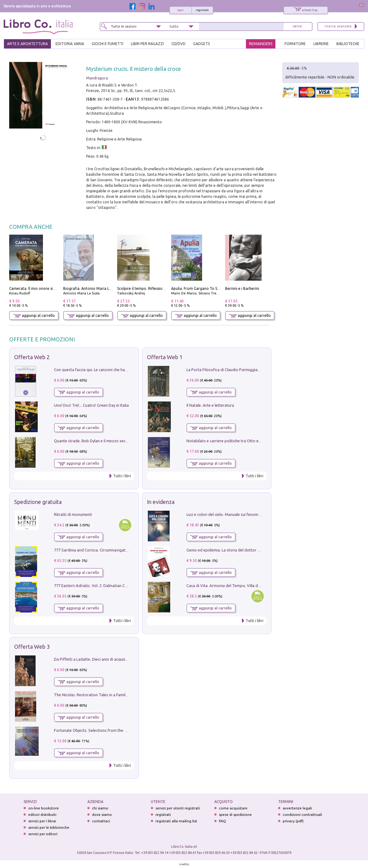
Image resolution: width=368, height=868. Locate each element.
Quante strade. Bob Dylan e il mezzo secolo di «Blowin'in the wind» (113, 441)
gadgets (201, 44)
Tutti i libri (122, 476)
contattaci (101, 821)
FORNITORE (295, 44)
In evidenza (161, 502)
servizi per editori (43, 834)
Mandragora (97, 78)
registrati (202, 10)
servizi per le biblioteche (49, 827)
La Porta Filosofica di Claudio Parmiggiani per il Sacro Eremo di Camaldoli (252, 370)
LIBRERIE (321, 44)
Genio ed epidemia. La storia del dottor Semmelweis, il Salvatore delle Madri (255, 550)
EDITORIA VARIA (70, 44)
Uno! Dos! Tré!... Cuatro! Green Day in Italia (91, 405)
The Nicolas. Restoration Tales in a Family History (98, 695)
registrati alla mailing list (176, 821)
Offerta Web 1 (165, 357)
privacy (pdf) (293, 821)
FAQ (222, 821)
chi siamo (100, 808)
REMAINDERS (261, 44)
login (180, 10)
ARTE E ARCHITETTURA (27, 44)
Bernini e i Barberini (242, 288)
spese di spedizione (235, 814)
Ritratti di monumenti (73, 514)
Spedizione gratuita (38, 502)
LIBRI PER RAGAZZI (147, 44)
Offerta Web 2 (32, 357)
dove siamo (102, 814)
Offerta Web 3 (32, 647)
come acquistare (233, 808)
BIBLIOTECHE (348, 44)
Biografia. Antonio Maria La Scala (92, 288)
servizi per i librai (42, 821)
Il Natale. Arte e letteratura (210, 405)
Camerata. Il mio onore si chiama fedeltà (44, 288)
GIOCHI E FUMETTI (107, 44)
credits (184, 864)
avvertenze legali (297, 808)
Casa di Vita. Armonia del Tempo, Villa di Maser (229, 586)
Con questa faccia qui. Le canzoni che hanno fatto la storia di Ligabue (115, 370)
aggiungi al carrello (34, 315)
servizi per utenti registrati (178, 808)
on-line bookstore (44, 808)
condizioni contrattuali (302, 814)
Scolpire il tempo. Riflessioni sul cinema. (151, 288)
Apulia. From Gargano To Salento (200, 288)
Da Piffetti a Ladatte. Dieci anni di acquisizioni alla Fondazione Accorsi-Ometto (124, 659)
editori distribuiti (42, 814)
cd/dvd (178, 44)
